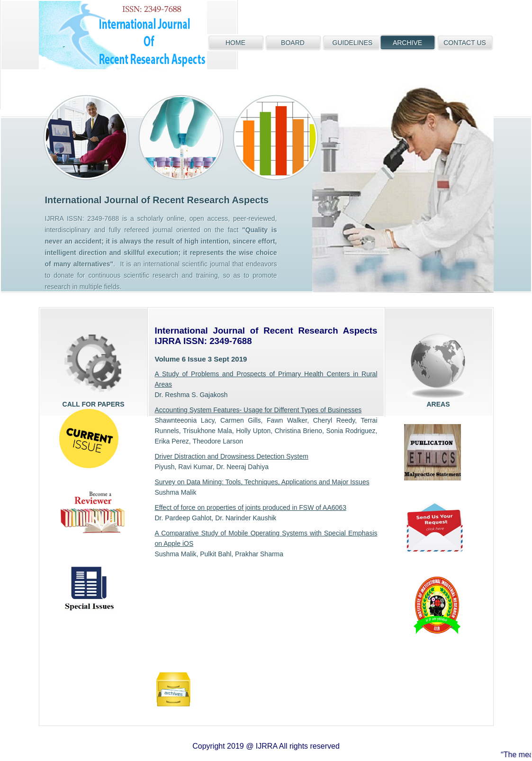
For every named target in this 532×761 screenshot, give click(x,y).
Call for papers (94, 366)
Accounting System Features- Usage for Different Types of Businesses (258, 410)
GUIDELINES (353, 43)
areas (438, 366)
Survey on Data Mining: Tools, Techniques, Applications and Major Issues (262, 482)
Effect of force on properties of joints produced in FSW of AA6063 (251, 507)
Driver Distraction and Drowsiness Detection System (232, 456)
